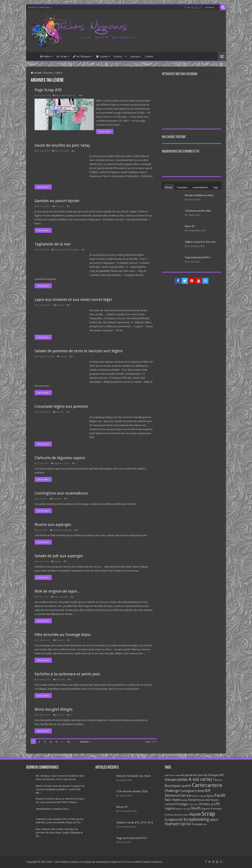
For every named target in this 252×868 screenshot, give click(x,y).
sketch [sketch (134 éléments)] (214, 820)
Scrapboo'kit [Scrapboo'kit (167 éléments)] (174, 820)
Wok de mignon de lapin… (58, 591)
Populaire (182, 187)
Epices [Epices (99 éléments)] (210, 796)
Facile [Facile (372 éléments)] (220, 795)
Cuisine (102, 56)
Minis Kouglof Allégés (54, 709)
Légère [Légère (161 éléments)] (170, 808)
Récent (169, 187)
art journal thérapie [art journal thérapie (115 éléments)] (206, 775)
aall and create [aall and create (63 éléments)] (172, 775)
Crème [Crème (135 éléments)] (200, 791)
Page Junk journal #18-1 (198, 257)
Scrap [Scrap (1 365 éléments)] (208, 814)
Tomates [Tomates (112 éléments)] (197, 824)
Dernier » (85, 742)
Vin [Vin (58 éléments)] (205, 825)
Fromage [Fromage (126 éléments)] (181, 804)
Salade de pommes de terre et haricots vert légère (79, 351)
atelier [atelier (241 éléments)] (183, 780)
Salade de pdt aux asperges (59, 556)
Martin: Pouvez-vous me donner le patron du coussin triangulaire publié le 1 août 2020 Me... (60, 789)
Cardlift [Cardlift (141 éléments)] (186, 786)
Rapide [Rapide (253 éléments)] (195, 814)
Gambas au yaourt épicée (57, 201)
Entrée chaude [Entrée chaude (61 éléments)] (199, 796)
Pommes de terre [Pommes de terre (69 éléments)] (174, 815)
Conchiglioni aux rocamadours (61, 493)
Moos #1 (190, 226)
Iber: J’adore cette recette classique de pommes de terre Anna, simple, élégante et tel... (59, 833)
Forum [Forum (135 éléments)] (192, 800)
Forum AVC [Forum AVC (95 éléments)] (204, 800)
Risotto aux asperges (53, 525)
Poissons (60, 206)
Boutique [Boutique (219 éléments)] (172, 786)
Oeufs (67, 463)
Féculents (59, 250)
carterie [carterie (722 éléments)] (214, 785)
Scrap (62, 56)
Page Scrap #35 (48, 90)
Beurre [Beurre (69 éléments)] (219, 780)
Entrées (63, 357)
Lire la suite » (105, 132)
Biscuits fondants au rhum (199, 195)
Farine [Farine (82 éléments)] (184, 800)
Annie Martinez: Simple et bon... (53, 809)
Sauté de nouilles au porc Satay (62, 145)
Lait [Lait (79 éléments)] (211, 804)
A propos (135, 56)
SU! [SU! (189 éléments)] (189, 824)
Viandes (60, 305)
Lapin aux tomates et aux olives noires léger (73, 300)
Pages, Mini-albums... (66, 95)
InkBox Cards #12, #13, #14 (200, 242)
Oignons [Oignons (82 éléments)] (206, 809)
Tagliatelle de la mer (53, 244)
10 (71, 715)
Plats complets (62, 151)
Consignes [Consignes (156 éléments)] (187, 791)
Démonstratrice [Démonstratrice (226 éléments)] (178, 795)
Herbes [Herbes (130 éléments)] (204, 804)
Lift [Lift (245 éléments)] (217, 804)
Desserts (60, 412)
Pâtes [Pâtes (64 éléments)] (186, 815)
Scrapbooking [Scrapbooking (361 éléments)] (196, 819)
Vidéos (46, 56)
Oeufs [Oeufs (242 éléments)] (196, 808)
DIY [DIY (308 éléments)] (208, 791)
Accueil (33, 56)
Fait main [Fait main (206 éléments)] (172, 800)
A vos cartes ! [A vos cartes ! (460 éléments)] (202, 779)
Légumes (58, 463)
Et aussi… (119, 56)
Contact (149, 56)
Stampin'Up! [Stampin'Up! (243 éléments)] (175, 824)
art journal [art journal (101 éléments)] (187, 775)
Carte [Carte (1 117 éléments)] (198, 785)
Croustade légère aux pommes (61, 406)
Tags (216, 187)
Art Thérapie (81, 56)
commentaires (200, 187)
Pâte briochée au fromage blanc (63, 635)
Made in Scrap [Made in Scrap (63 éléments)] (183, 809)
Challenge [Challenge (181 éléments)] (172, 791)
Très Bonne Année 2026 (198, 211)
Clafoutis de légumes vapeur (60, 458)
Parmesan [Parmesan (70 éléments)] (216, 809)
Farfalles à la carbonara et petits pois (67, 674)
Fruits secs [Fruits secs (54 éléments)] (193, 804)
